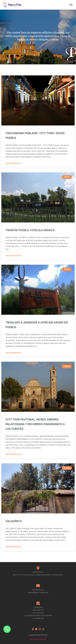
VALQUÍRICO (14, 521)
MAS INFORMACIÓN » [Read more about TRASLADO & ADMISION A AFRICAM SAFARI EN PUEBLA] (14, 353)
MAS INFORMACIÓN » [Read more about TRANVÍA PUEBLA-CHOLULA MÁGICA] (14, 256)
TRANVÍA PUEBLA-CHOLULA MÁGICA (30, 230)
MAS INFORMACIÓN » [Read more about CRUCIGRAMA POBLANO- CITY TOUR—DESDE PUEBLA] (14, 163)
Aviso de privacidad (38, 639)
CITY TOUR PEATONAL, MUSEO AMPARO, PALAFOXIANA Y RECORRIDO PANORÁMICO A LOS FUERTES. (35, 424)
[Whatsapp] (7, 629)
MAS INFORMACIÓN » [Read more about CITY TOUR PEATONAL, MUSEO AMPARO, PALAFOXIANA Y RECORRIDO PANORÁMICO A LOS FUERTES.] (14, 454)
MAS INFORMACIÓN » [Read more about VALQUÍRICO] (14, 547)
